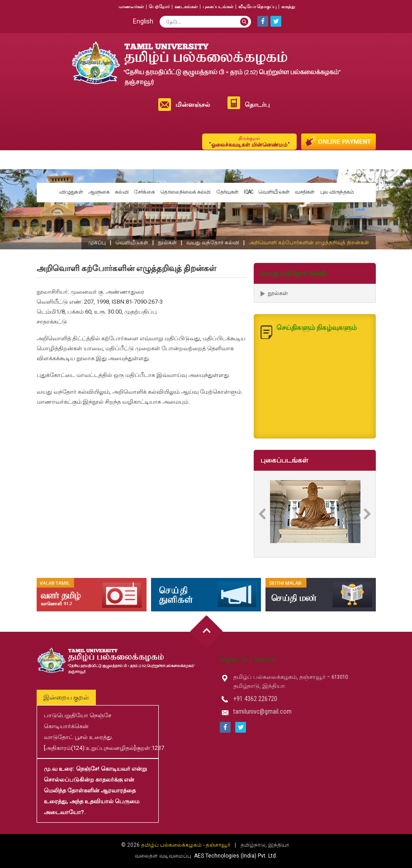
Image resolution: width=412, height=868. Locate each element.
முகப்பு (97, 243)
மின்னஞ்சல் (193, 105)
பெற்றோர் (159, 7)
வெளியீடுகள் (274, 192)
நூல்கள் (167, 243)
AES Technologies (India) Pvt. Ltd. (236, 856)
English (143, 21)
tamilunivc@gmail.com (263, 711)
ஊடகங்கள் (186, 7)
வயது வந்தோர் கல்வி (213, 243)
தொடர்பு (257, 105)
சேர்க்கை (144, 192)
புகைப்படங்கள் (218, 7)
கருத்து (288, 7)
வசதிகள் (305, 192)
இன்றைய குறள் (66, 697)
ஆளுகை (99, 192)
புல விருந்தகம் (337, 192)
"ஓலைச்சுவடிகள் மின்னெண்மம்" (249, 141)
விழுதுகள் (71, 192)
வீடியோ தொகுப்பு (257, 7)
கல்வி (122, 192)
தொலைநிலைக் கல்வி (185, 192)
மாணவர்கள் (131, 7)
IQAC (248, 192)
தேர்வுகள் (227, 192)
